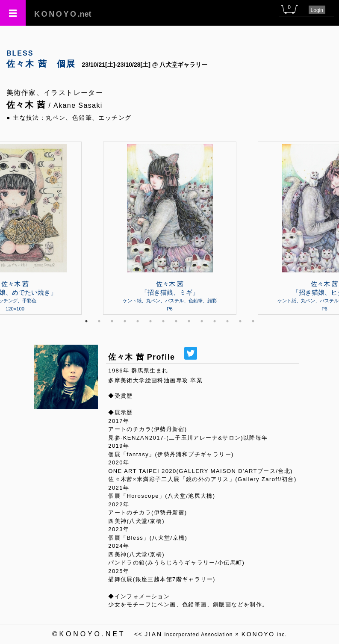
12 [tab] (227, 321)
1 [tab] (86, 321)
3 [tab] (112, 321)
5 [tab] (138, 321)
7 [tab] (163, 321)
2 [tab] (99, 321)
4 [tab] (125, 321)
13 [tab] (240, 321)
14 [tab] (253, 321)
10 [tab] (202, 321)
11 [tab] (215, 321)
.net (63, 14)
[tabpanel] (170, 228)
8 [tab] (176, 321)
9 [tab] (189, 321)
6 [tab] (150, 321)
